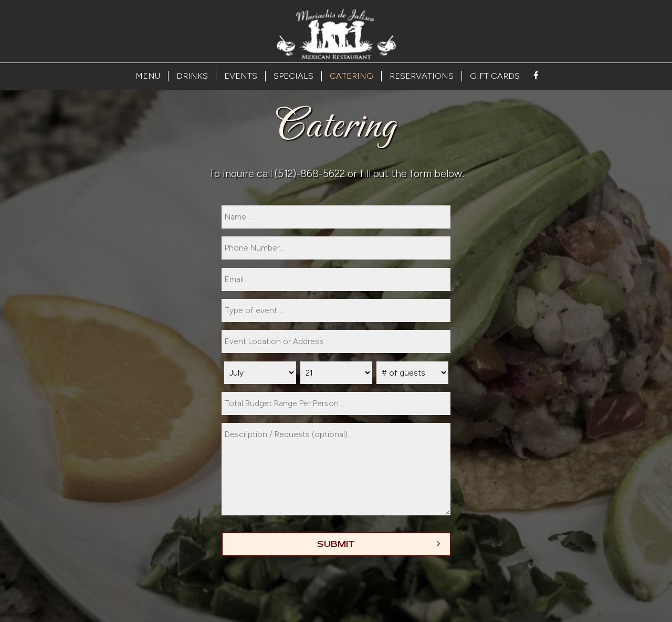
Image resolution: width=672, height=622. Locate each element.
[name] (336, 217)
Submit (336, 544)
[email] (336, 279)
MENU (148, 76)
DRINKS (192, 76)
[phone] (336, 248)
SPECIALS (293, 76)
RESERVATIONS (422, 76)
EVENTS (241, 76)
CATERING (351, 76)
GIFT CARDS (495, 76)
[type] (336, 310)
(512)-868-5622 (310, 173)
